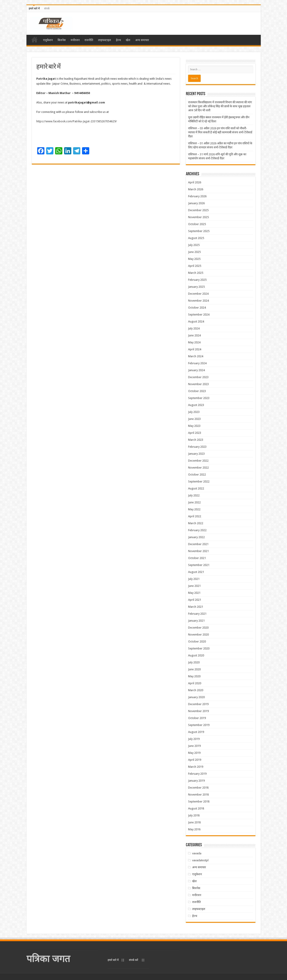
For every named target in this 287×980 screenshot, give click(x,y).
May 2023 (194, 426)
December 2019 (198, 704)
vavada (197, 853)
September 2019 (199, 725)
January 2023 (196, 454)
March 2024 (196, 356)
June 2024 (194, 335)
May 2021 (194, 593)
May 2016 (194, 829)
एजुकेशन (48, 40)
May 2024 (194, 342)
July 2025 (194, 245)
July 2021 (194, 579)
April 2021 (195, 600)
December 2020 (198, 628)
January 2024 (196, 370)
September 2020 (199, 648)
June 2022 (194, 502)
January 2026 (196, 203)
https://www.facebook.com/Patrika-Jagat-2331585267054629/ (77, 121)
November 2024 (198, 301)
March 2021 (196, 607)
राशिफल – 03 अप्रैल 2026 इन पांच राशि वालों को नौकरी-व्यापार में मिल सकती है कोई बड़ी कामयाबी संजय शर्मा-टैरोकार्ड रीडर (220, 132)
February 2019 (197, 774)
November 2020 (198, 635)
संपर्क (47, 9)
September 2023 (199, 398)
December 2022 (198, 461)
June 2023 (194, 419)
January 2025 (196, 287)
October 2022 (197, 475)
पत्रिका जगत (48, 959)
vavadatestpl (200, 860)
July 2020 (194, 662)
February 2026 (197, 196)
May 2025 (194, 259)
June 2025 (194, 252)
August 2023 (196, 405)
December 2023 (198, 377)
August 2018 (196, 808)
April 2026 (195, 182)
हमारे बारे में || (116, 960)
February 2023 (197, 447)
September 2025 (199, 231)
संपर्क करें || (137, 960)
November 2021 (198, 551)
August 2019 (196, 732)
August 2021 (196, 572)
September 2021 (199, 565)
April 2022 (195, 516)
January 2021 (196, 621)
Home (35, 39)
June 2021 (194, 586)
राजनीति (89, 40)
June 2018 (194, 822)
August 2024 (196, 321)
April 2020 (195, 683)
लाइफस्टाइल (104, 40)
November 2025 (198, 217)
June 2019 (194, 746)
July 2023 (194, 412)
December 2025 (198, 210)
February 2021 (197, 614)
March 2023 (196, 440)
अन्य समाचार (142, 40)
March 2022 (196, 523)
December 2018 (198, 788)
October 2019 (197, 718)
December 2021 (198, 544)
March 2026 (196, 189)
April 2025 (195, 266)
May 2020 (194, 676)
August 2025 (196, 238)
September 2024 (199, 315)
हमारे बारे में (34, 9)
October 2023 (197, 391)
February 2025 (197, 280)
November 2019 (198, 711)
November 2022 (198, 468)
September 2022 (199, 481)
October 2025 (197, 224)
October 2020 (197, 641)
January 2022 (196, 537)
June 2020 (194, 669)
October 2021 (197, 558)
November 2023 (198, 384)
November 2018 (198, 795)
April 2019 (195, 760)
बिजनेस (62, 40)
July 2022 (194, 495)
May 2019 (194, 753)
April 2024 (195, 349)
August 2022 (196, 488)
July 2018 (194, 815)
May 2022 (194, 509)
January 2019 (196, 781)
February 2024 (197, 363)
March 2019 (196, 767)
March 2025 (196, 273)
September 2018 (199, 801)
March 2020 (196, 690)
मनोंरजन (75, 40)
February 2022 (197, 530)
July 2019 (194, 739)
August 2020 (196, 655)
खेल (128, 40)
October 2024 (197, 308)
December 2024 (198, 294)
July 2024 (194, 328)
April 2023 (195, 433)
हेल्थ (118, 40)
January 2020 (196, 697)
